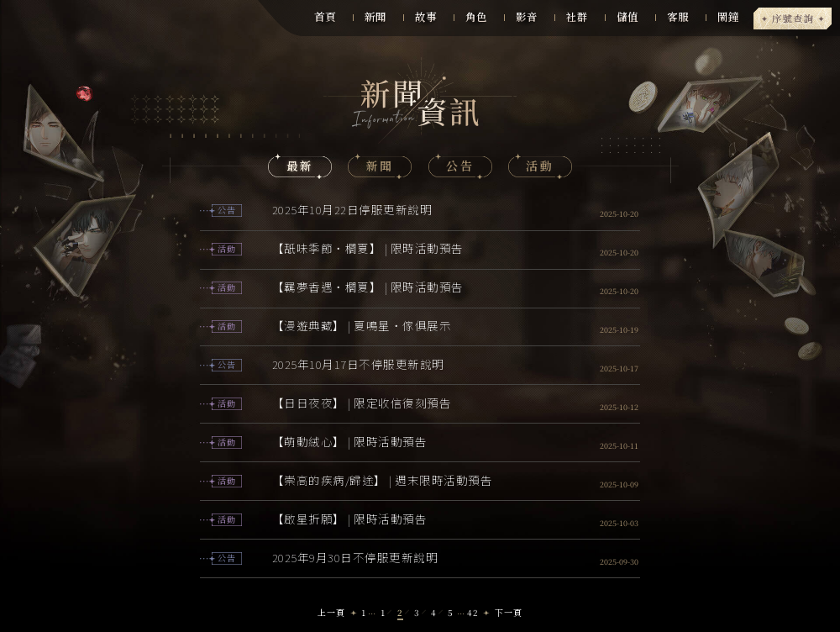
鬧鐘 (728, 17)
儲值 (627, 17)
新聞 (375, 17)
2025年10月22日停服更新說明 (352, 209)
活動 (540, 166)
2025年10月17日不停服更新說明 (358, 364)
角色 (476, 17)
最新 (300, 166)
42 (473, 612)
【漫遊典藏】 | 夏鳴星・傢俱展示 (362, 325)
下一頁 (509, 612)
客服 (678, 17)
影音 (527, 17)
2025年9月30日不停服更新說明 (355, 557)
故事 (426, 17)
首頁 (325, 17)
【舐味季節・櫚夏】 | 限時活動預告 (368, 248)
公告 (460, 166)
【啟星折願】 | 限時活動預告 (350, 519)
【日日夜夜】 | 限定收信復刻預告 (362, 403)
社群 (577, 17)
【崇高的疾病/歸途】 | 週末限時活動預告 (383, 480)
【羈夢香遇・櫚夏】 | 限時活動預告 (368, 287)
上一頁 (331, 612)
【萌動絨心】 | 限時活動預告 (350, 441)
